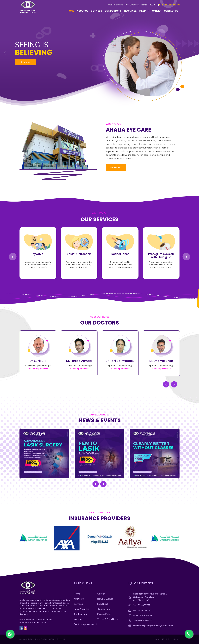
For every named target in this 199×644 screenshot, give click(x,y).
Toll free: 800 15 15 (143, 620)
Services (78, 604)
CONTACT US (171, 11)
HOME (71, 11)
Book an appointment (38, 369)
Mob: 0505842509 (143, 615)
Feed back (103, 604)
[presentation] (13, 257)
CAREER (157, 11)
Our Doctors (80, 614)
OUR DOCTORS (113, 11)
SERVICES (96, 11)
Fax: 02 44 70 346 (142, 610)
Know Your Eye (82, 609)
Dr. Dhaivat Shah (161, 361)
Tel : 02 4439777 (142, 605)
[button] (4, 53)
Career (101, 594)
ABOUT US (83, 11)
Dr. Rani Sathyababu (120, 361)
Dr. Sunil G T (38, 361)
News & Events (105, 599)
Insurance (79, 619)
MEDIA (144, 11)
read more (116, 168)
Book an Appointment (169, 5)
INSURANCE (130, 11)
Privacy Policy (104, 614)
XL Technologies (172, 639)
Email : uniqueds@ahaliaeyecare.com (153, 626)
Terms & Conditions (108, 619)
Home (77, 594)
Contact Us (104, 609)
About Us (79, 599)
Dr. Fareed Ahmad (79, 361)
